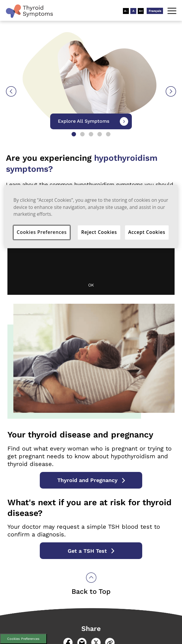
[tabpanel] (91, 114)
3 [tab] (91, 134)
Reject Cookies (99, 232)
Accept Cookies (147, 232)
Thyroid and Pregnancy (87, 480)
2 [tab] (82, 134)
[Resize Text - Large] (141, 11)
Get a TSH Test (87, 551)
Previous (11, 91)
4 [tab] (100, 134)
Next (171, 91)
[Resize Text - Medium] (133, 11)
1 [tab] (74, 134)
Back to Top (91, 592)
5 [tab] (108, 134)
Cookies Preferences (23, 639)
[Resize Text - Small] (126, 11)
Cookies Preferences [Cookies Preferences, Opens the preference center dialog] (42, 232)
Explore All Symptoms (84, 121)
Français (155, 11)
